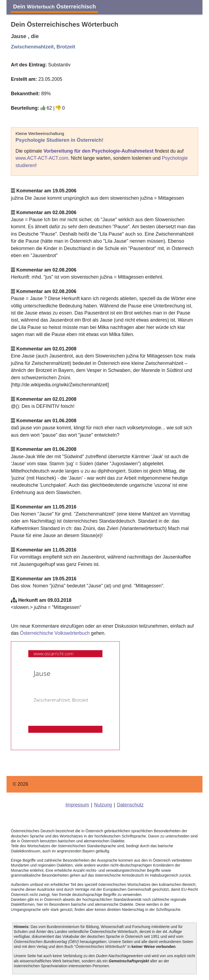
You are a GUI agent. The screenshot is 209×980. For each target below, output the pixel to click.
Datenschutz (130, 805)
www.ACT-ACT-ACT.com (42, 158)
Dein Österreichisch (54, 6)
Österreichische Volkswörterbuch (55, 633)
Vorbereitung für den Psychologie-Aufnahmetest (99, 151)
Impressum (77, 805)
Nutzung (103, 805)
